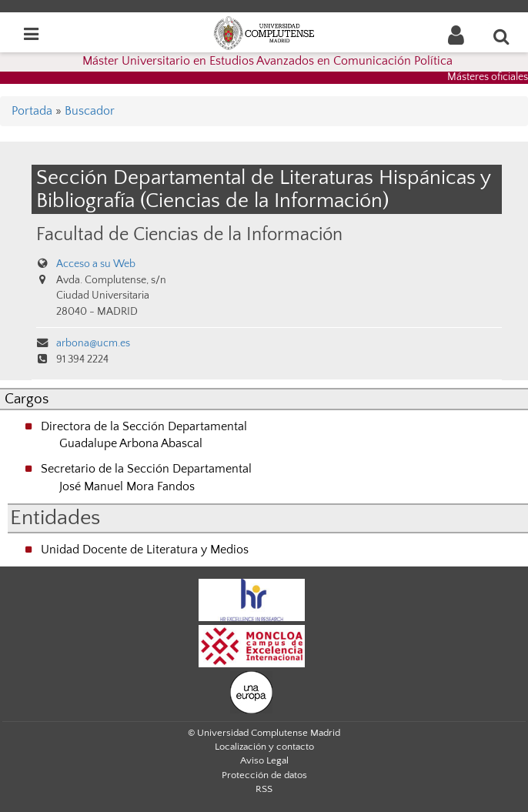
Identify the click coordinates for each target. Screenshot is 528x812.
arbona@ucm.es (93, 343)
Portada (32, 111)
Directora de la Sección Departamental (144, 426)
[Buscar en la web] (502, 36)
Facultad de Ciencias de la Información (189, 234)
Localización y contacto (264, 747)
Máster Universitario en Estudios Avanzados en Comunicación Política (267, 61)
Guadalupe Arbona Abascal (131, 443)
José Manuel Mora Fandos (127, 486)
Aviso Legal (264, 760)
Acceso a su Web (96, 264)
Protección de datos (264, 775)
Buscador (90, 111)
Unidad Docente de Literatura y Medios (145, 550)
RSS (264, 789)
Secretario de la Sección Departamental (146, 469)
